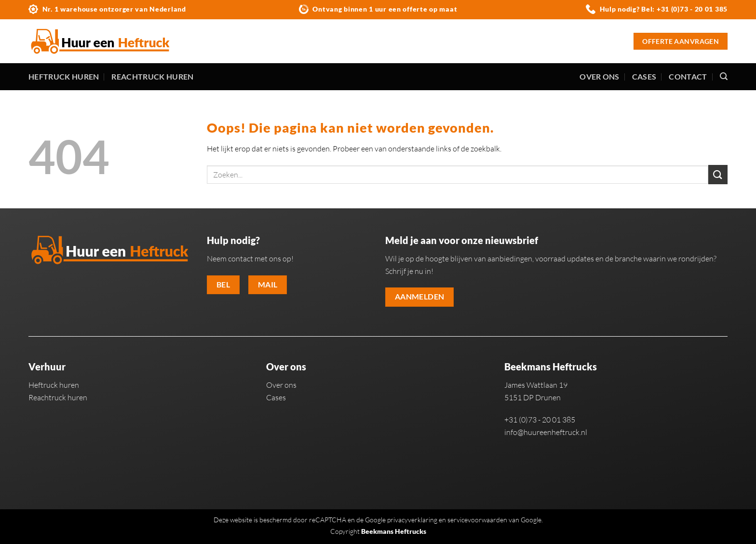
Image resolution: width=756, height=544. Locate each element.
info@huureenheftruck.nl (546, 432)
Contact (688, 76)
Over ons (600, 76)
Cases (644, 76)
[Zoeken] (724, 76)
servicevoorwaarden (477, 520)
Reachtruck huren (152, 76)
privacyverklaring (412, 520)
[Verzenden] (718, 174)
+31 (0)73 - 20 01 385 (692, 9)
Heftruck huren (64, 76)
